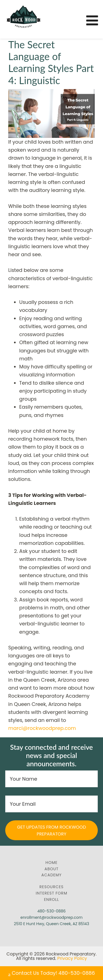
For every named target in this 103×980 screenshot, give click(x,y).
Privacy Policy (72, 958)
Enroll (51, 899)
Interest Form (51, 893)
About (51, 869)
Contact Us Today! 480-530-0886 (52, 974)
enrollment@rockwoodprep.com (51, 917)
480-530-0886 (51, 911)
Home (52, 863)
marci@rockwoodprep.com (42, 728)
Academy (52, 875)
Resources (51, 887)
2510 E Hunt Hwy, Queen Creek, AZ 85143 (52, 924)
